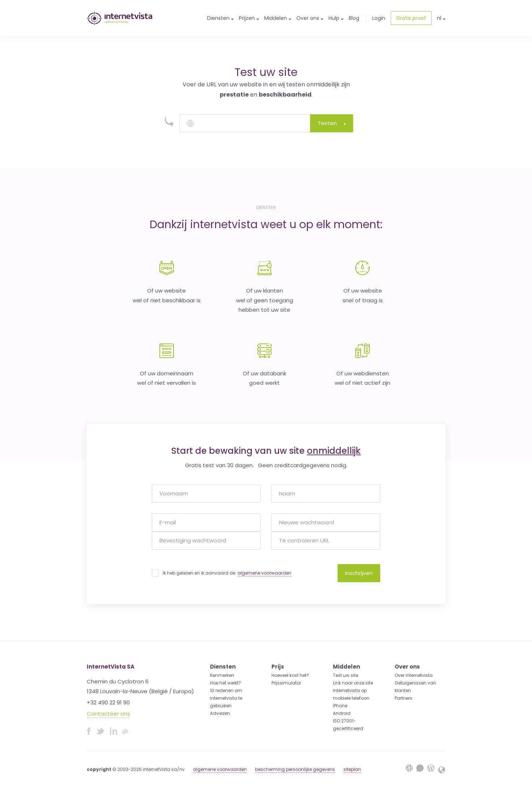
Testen (332, 123)
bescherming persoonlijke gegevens (295, 769)
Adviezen (220, 713)
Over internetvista (414, 675)
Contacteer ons (108, 714)
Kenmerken (222, 675)
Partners (404, 698)
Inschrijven (359, 573)
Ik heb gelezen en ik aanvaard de (227, 573)
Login (379, 18)
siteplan (352, 769)
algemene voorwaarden (264, 573)
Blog (354, 18)
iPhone (340, 706)
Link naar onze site (353, 683)
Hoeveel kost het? (290, 675)
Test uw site (346, 675)
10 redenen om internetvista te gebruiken (226, 698)
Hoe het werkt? (226, 683)
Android (342, 713)
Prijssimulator (286, 683)
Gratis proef (411, 18)
